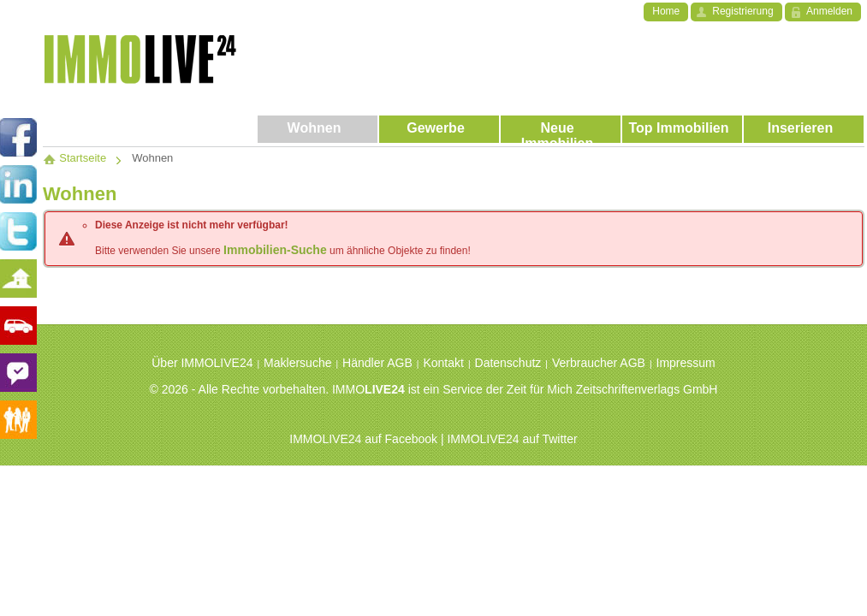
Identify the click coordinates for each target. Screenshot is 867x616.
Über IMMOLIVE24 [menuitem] (202, 363)
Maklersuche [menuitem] (297, 363)
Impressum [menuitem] (686, 363)
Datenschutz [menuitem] (508, 363)
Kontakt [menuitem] (443, 363)
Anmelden (829, 11)
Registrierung (742, 11)
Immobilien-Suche (275, 250)
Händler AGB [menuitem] (377, 363)
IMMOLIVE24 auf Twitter (512, 439)
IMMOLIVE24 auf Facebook (363, 439)
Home (666, 11)
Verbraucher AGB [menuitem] (599, 363)
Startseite (74, 158)
